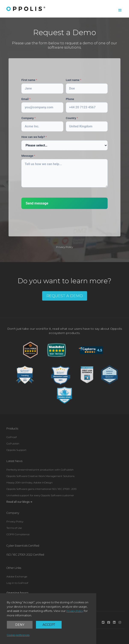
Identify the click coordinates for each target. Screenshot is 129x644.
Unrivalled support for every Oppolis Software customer (40, 495)
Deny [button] (20, 625)
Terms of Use (14, 528)
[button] (120, 10)
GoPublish (13, 443)
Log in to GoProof (17, 583)
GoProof (12, 437)
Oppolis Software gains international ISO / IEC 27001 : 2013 (41, 489)
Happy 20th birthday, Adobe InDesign (30, 482)
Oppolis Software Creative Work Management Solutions (40, 476)
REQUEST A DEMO (65, 296)
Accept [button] (49, 625)
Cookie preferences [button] (18, 635)
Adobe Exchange (17, 576)
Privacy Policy (64, 247)
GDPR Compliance (18, 534)
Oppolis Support (16, 450)
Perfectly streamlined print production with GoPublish (40, 470)
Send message (37, 203)
